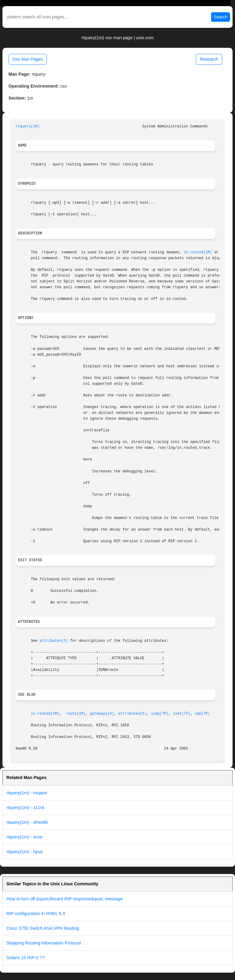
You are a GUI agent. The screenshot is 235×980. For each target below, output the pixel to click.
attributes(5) (54, 641)
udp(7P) (202, 714)
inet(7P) (182, 714)
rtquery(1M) (28, 127)
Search (221, 17)
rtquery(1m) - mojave (27, 793)
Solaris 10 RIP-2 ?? (26, 958)
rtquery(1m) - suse (24, 837)
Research (209, 59)
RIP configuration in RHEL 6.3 (36, 914)
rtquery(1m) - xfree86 (27, 822)
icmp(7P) (160, 714)
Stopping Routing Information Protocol (44, 943)
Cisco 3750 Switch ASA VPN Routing (43, 928)
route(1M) (76, 714)
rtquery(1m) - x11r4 (25, 808)
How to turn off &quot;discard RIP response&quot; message (65, 899)
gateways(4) (102, 714)
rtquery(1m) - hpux (24, 852)
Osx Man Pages (28, 59)
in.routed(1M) (198, 252)
